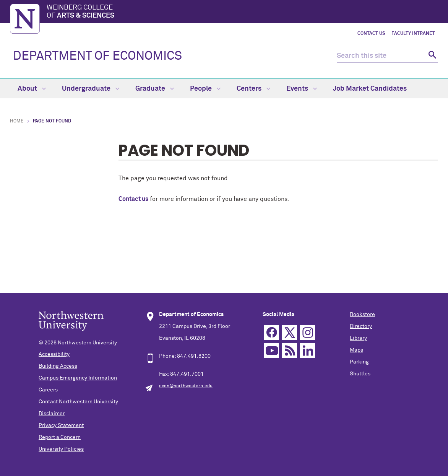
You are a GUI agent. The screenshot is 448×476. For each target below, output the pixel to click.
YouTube (272, 350)
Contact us (133, 199)
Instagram (308, 332)
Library (358, 338)
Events (302, 89)
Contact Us (371, 34)
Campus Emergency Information (78, 378)
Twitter (290, 332)
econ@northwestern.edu (186, 386)
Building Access (58, 366)
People (205, 89)
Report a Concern (60, 437)
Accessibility (54, 354)
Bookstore (362, 315)
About (32, 89)
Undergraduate (91, 89)
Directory (361, 326)
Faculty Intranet (413, 34)
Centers (253, 89)
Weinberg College (242, 12)
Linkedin (308, 350)
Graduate (155, 89)
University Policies (61, 449)
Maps (356, 350)
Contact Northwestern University (78, 402)
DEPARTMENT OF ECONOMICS (97, 56)
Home (17, 121)
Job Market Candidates (370, 89)
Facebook (272, 332)
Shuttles (360, 374)
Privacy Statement (61, 425)
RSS (290, 350)
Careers (48, 390)
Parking (359, 362)
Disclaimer (52, 414)
